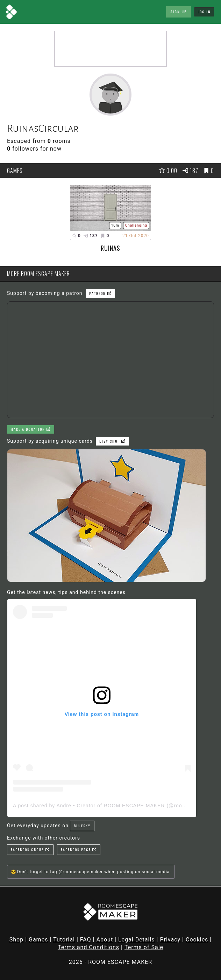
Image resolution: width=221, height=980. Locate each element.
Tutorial (64, 940)
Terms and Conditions (88, 947)
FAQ (86, 940)
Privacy (170, 940)
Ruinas (110, 248)
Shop (16, 940)
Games (38, 940)
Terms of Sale (144, 947)
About (105, 940)
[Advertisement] (110, 49)
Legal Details (137, 940)
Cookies (197, 940)
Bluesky (82, 826)
